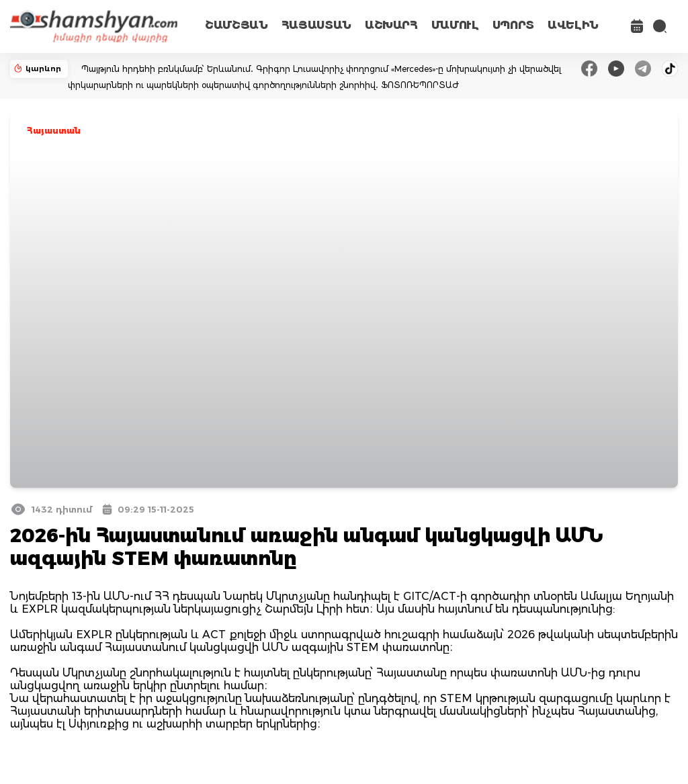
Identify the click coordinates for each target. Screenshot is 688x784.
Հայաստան (54, 131)
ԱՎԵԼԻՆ (573, 25)
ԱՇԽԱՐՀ (391, 25)
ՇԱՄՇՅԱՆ (236, 25)
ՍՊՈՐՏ (513, 25)
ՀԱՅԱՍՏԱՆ (316, 25)
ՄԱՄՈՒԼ (455, 25)
